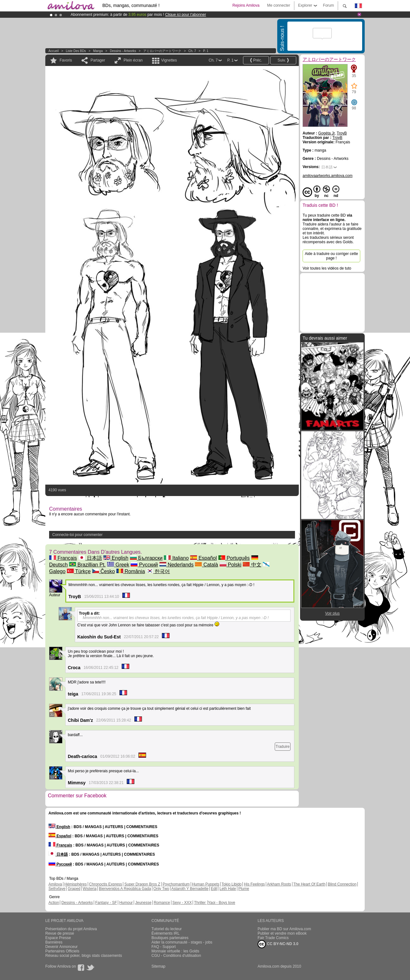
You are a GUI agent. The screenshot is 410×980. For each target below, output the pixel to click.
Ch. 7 (192, 51)
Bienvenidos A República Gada (125, 889)
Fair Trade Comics (273, 938)
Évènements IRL (166, 933)
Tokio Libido (231, 884)
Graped (74, 889)
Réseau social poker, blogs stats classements (84, 956)
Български (146, 558)
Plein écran (133, 60)
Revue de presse (60, 933)
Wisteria (90, 889)
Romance (162, 903)
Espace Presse (58, 938)
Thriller (200, 903)
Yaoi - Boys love (221, 903)
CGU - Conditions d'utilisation (176, 956)
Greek (118, 565)
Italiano (176, 558)
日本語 (90, 558)
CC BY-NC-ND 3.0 (278, 944)
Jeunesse (143, 903)
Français (63, 558)
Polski (231, 565)
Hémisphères (76, 884)
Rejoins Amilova (246, 5)
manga (98, 51)
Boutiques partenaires (170, 938)
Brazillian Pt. (87, 565)
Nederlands (176, 565)
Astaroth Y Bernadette (190, 889)
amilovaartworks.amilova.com (327, 176)
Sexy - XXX (182, 903)
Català (206, 565)
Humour (126, 903)
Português (234, 558)
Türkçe (79, 571)
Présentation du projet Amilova (71, 929)
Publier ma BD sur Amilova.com (284, 929)
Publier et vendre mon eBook (282, 933)
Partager (98, 60)
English (116, 558)
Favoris (66, 60)
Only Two (161, 889)
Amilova (55, 884)
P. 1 (206, 51)
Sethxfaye (57, 889)
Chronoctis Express (106, 884)
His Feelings (254, 884)
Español (203, 558)
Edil (214, 889)
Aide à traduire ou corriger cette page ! (331, 256)
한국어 (158, 571)
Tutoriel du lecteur (167, 929)
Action (54, 903)
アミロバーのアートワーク (162, 51)
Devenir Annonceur (61, 947)
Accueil (54, 51)
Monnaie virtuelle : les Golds (175, 951)
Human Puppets (206, 884)
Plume (244, 889)
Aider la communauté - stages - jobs (182, 942)
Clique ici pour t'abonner (186, 15)
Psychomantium (176, 884)
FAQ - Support (164, 947)
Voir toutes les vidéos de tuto (327, 268)
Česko (104, 571)
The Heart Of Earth (309, 884)
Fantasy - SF (106, 903)
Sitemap (158, 966)
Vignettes (169, 60)
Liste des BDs (76, 51)
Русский (144, 565)
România (131, 571)
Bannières (54, 942)
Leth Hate (228, 889)
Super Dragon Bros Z (142, 884)
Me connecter (279, 5)
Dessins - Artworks (123, 51)
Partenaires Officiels (62, 951)
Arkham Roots (279, 884)
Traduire (283, 747)
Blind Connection (342, 884)
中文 (252, 565)
